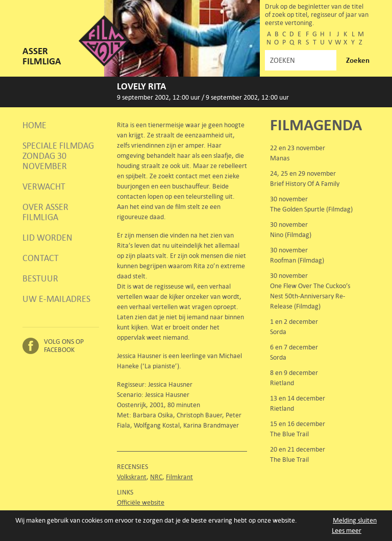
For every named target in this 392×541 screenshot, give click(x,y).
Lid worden (47, 238)
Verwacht (44, 186)
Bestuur (40, 278)
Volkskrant (132, 477)
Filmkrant (179, 477)
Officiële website (141, 502)
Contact (41, 258)
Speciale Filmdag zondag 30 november (58, 156)
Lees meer (347, 531)
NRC (156, 477)
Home (34, 125)
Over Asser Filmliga (45, 212)
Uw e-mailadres (56, 299)
